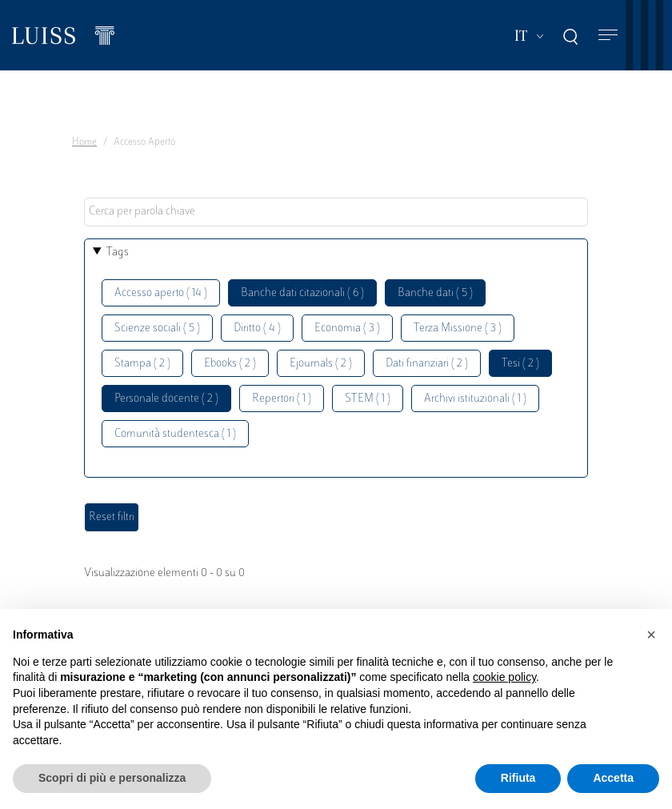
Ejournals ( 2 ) (321, 364)
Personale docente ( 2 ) (166, 399)
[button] (651, 635)
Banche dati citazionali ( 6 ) (302, 293)
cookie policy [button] (504, 677)
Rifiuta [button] (518, 778)
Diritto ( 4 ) (257, 328)
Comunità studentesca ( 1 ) (175, 434)
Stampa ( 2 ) (142, 364)
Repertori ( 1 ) (282, 399)
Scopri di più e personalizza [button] (112, 778)
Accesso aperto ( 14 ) (161, 293)
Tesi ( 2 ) (520, 364)
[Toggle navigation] (608, 36)
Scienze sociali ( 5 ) (157, 328)
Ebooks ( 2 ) (230, 364)
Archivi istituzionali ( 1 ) (475, 399)
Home (84, 142)
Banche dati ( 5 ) (435, 293)
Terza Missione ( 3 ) (458, 328)
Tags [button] (118, 252)
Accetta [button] (613, 778)
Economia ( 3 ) (347, 328)
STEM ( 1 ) (368, 399)
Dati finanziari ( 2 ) (427, 364)
